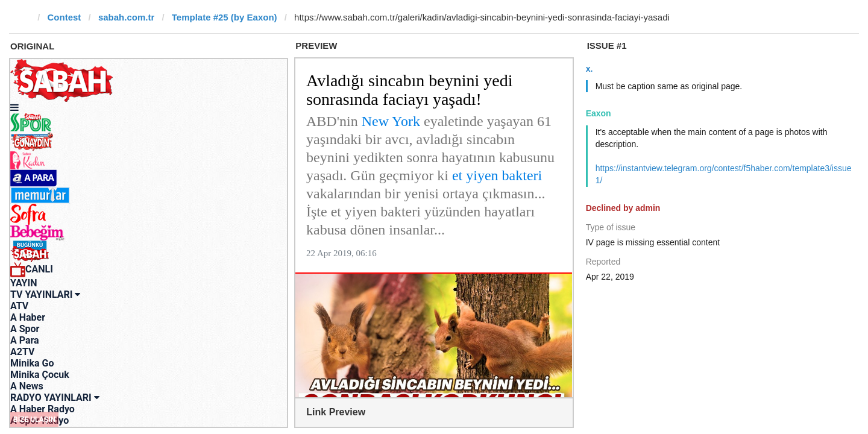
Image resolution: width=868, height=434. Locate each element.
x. (590, 69)
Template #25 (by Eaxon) (225, 17)
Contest (64, 17)
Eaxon (599, 113)
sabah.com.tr (126, 17)
